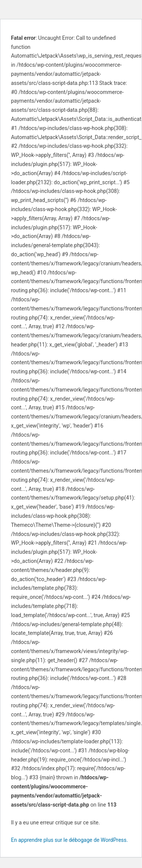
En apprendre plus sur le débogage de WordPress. (69, 840)
